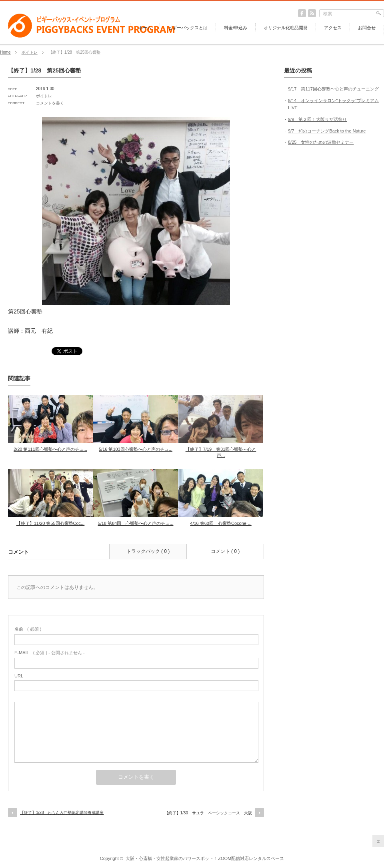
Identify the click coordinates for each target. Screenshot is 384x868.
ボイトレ (30, 52)
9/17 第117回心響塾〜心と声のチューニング (333, 89)
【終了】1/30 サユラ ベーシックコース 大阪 (208, 813)
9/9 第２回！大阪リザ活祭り (317, 119)
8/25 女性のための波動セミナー (321, 142)
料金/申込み (236, 28)
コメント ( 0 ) (225, 551)
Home (5, 52)
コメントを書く (50, 103)
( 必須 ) (28, 629)
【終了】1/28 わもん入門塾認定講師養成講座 (62, 813)
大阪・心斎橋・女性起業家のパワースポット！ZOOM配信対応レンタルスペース (205, 858)
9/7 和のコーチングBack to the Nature (327, 131)
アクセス (333, 28)
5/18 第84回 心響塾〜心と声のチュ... (136, 523)
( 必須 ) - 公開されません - (50, 653)
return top (378, 841)
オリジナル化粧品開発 (286, 28)
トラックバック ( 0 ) (148, 551)
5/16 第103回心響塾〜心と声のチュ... (136, 449)
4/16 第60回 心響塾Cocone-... (221, 523)
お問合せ (367, 28)
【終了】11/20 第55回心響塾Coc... (51, 523)
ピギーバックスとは (188, 28)
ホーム (145, 28)
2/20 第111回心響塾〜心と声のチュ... (50, 449)
